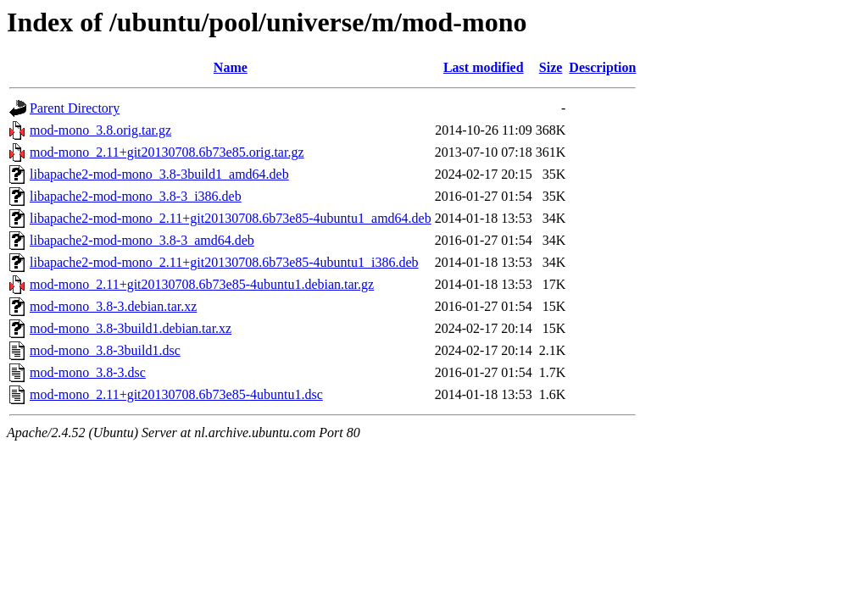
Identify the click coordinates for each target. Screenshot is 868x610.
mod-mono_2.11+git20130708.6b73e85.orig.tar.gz (167, 152)
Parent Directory (75, 108)
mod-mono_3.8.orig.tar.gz (100, 130)
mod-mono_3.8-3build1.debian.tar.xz (131, 328)
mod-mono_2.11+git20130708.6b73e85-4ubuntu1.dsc (176, 394)
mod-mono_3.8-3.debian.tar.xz (113, 306)
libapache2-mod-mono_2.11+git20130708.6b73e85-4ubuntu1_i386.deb (224, 262)
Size (551, 67)
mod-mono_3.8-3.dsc (88, 372)
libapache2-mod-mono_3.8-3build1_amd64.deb (159, 174)
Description (602, 67)
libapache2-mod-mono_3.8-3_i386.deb (136, 196)
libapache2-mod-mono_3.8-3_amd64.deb (142, 240)
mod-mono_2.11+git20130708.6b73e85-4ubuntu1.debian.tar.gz (202, 284)
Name (231, 67)
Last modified (484, 67)
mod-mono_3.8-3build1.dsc (105, 350)
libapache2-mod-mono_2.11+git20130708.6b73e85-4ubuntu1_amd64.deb (231, 218)
